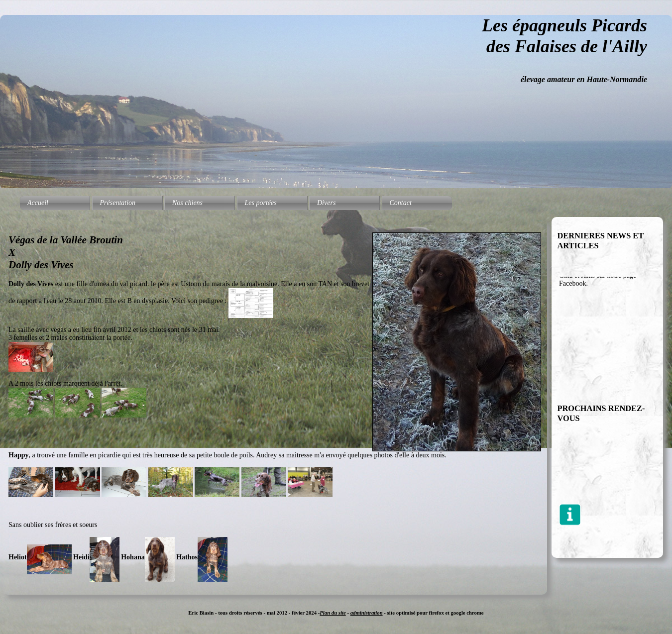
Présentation (118, 203)
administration (367, 613)
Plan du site (333, 613)
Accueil (38, 203)
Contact (401, 203)
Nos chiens (187, 203)
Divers (326, 203)
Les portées (261, 203)
